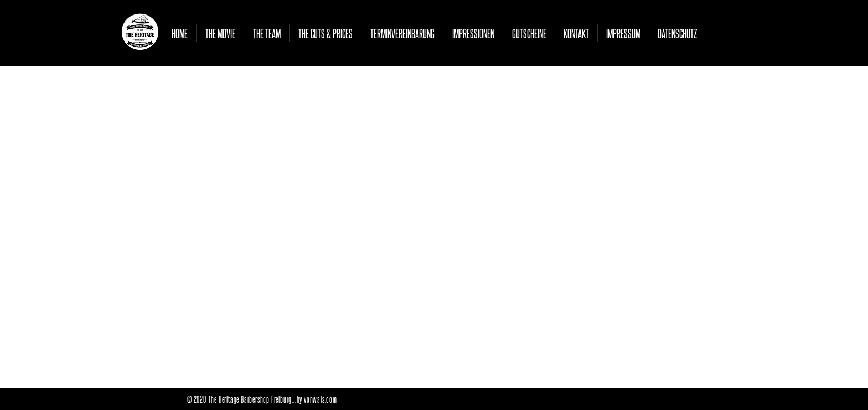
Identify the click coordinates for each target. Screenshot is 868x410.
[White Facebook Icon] (843, 205)
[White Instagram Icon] (843, 179)
